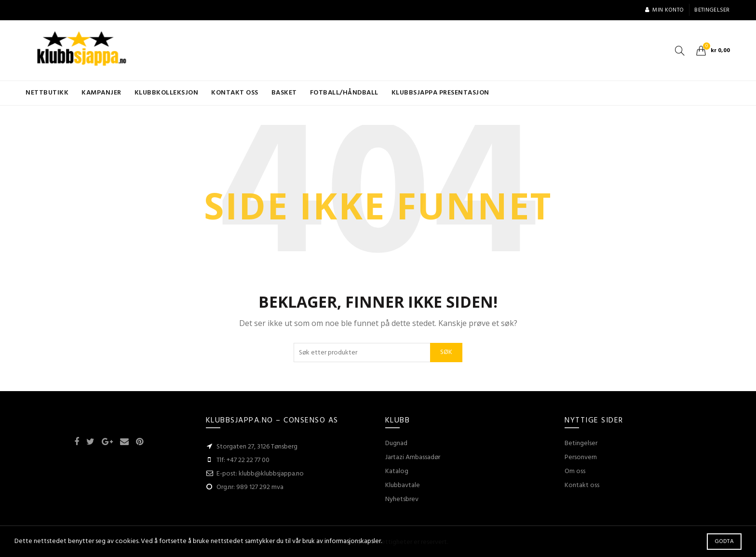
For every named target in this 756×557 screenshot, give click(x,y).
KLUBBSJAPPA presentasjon (440, 93)
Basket (284, 93)
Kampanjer (101, 93)
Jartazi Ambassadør (413, 457)
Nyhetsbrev (402, 499)
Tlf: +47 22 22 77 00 (243, 460)
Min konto (664, 10)
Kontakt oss (235, 93)
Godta (724, 542)
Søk (446, 352)
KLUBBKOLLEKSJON (167, 93)
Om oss (575, 471)
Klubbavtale (403, 485)
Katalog (397, 471)
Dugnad (396, 443)
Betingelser (712, 10)
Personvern (581, 457)
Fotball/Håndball (344, 93)
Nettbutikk (47, 93)
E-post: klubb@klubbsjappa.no (260, 474)
